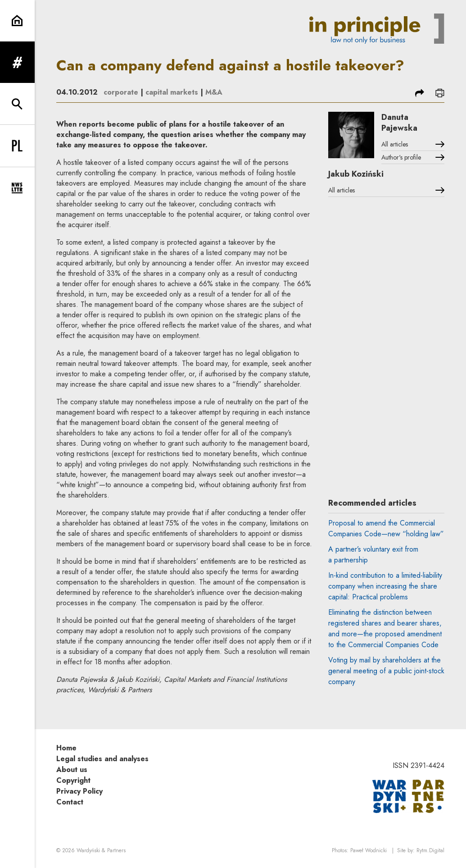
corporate (121, 92)
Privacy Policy (79, 791)
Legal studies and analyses (102, 759)
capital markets (172, 92)
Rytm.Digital (430, 850)
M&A (214, 92)
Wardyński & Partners (101, 850)
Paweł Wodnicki (369, 850)
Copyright (73, 780)
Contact (70, 802)
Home (66, 748)
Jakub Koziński (356, 174)
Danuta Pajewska (399, 123)
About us (72, 770)
